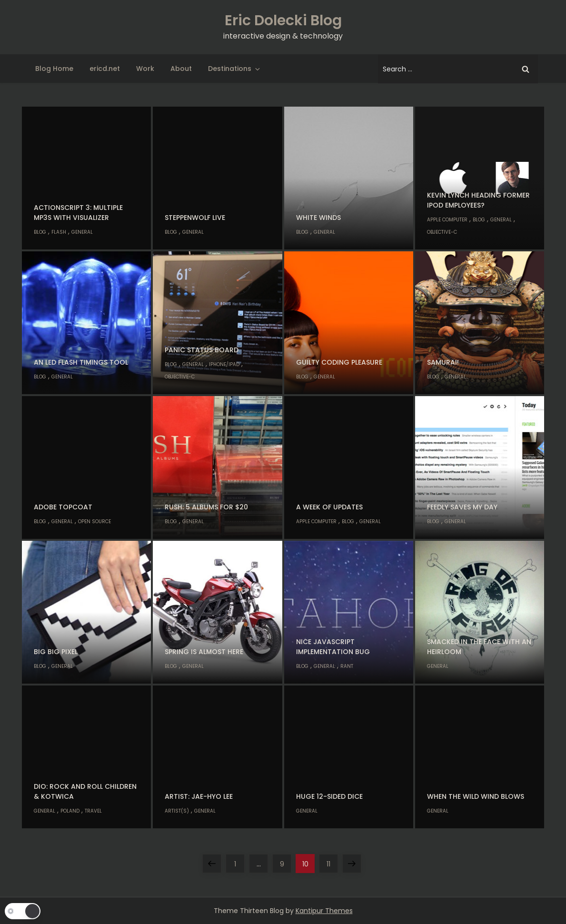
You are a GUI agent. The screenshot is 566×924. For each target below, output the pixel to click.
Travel (93, 811)
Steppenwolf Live (195, 218)
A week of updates (329, 507)
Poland (70, 811)
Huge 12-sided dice (329, 796)
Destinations (235, 69)
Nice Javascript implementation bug (333, 647)
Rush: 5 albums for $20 (206, 507)
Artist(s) (177, 811)
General (82, 232)
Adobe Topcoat (63, 507)
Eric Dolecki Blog (283, 20)
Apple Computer (447, 220)
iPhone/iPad (224, 364)
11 (332, 861)
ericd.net (105, 69)
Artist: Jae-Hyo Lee (199, 796)
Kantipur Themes (324, 911)
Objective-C (442, 232)
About (181, 69)
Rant (347, 666)
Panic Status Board (202, 350)
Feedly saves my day (462, 507)
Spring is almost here (204, 652)
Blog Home (54, 69)
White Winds (318, 218)
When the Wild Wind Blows (476, 796)
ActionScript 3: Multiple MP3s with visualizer (78, 213)
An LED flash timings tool (81, 362)
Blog (40, 232)
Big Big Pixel (56, 652)
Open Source (94, 522)
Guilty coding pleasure (339, 362)
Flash (59, 232)
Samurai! (443, 362)
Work (145, 69)
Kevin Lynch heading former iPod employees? (478, 200)
